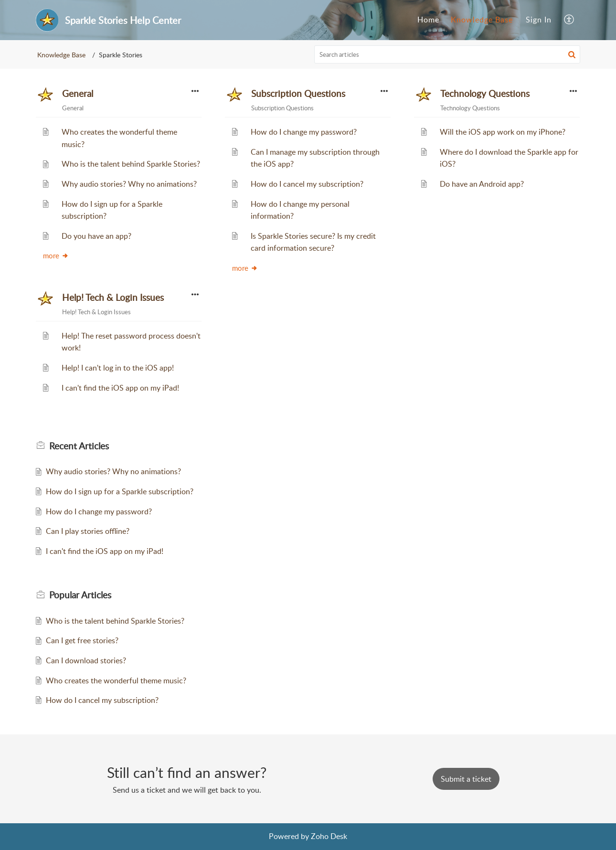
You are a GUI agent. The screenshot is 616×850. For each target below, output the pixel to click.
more (56, 255)
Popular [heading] (80, 595)
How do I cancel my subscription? (307, 184)
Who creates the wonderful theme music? (116, 680)
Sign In (539, 20)
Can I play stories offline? (88, 531)
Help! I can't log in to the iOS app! (118, 368)
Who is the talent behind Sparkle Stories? (131, 164)
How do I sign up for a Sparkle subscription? (120, 491)
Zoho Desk (329, 836)
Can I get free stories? (82, 640)
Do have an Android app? (482, 184)
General (78, 94)
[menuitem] (428, 20)
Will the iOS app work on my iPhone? (503, 132)
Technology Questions (485, 94)
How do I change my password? (304, 132)
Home (428, 20)
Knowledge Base (482, 20)
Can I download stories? (86, 660)
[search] (447, 54)
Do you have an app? (96, 236)
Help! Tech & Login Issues (113, 297)
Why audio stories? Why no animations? (129, 184)
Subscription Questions (298, 94)
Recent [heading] (79, 446)
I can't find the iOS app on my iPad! (120, 388)
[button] (569, 20)
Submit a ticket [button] (466, 779)
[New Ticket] (466, 779)
